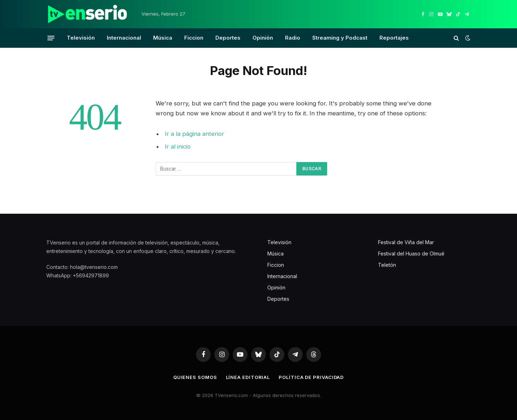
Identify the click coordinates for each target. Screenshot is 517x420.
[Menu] (51, 38)
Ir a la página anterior (194, 134)
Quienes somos (195, 377)
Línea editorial (248, 377)
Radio (293, 38)
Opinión (263, 38)
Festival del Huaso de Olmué (411, 254)
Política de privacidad (311, 377)
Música (163, 38)
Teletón (387, 265)
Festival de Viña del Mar (406, 242)
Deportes (228, 38)
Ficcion (194, 38)
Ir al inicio (178, 146)
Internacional (124, 38)
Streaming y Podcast (340, 38)
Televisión (81, 38)
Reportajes (394, 38)
